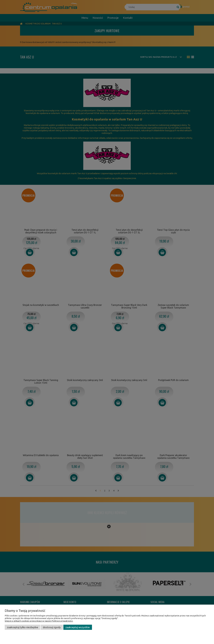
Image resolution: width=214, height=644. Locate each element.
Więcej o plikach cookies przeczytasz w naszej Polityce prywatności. (39, 621)
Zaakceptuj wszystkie (78, 627)
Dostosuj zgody (52, 627)
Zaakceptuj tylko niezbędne (23, 627)
